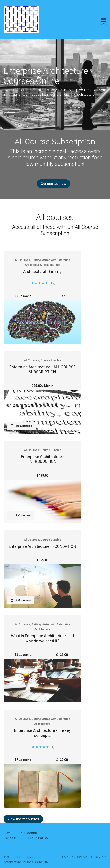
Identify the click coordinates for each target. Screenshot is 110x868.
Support (10, 838)
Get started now (53, 184)
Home (8, 833)
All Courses (30, 833)
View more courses (23, 819)
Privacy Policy (37, 838)
